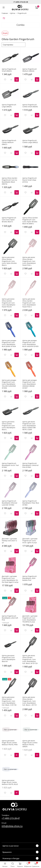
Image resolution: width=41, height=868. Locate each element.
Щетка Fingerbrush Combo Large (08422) (30, 141)
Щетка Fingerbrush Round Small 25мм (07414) (30, 180)
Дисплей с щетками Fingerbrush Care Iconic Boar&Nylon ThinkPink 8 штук (30, 619)
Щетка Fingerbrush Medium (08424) (30, 70)
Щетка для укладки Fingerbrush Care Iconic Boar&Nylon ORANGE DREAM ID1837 (30, 384)
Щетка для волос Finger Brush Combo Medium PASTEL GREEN (30, 744)
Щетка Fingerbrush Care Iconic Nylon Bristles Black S (9, 220)
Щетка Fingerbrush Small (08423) (9, 70)
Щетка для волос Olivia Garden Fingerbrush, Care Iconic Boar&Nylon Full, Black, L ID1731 (30, 701)
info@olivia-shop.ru (12, 826)
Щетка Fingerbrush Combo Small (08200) (30, 106)
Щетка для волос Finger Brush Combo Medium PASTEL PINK (10, 743)
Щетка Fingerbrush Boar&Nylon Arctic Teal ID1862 (10, 465)
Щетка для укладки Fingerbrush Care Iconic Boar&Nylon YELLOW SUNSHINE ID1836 (9, 384)
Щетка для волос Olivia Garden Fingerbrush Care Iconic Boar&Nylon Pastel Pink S (29, 303)
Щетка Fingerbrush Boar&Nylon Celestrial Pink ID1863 (30, 465)
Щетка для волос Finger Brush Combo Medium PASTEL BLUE (10, 782)
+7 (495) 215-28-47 (11, 818)
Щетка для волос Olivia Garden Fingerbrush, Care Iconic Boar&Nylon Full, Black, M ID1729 (30, 659)
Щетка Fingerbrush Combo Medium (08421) (9, 142)
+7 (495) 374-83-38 (21, 2)
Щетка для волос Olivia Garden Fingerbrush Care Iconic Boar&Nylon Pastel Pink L (29, 261)
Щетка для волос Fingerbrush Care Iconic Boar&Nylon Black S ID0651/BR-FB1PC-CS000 (29, 426)
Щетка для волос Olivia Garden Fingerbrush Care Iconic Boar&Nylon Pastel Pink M (9, 303)
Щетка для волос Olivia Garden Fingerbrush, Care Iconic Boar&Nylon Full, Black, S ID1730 (9, 701)
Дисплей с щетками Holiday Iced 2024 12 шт (9, 541)
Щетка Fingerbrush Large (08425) (9, 106)
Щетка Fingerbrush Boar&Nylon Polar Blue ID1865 (31, 503)
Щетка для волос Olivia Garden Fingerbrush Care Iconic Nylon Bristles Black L (9, 261)
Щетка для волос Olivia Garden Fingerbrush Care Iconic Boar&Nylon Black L (9, 426)
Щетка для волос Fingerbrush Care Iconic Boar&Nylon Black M (9, 658)
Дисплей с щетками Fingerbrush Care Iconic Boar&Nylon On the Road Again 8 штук (10, 579)
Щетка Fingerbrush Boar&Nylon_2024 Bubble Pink (30, 578)
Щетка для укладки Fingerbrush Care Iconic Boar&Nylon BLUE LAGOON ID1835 (30, 343)
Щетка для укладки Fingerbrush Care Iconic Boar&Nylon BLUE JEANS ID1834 (9, 343)
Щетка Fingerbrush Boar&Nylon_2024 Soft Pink (10, 618)
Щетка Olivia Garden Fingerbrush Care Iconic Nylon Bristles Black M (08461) (30, 221)
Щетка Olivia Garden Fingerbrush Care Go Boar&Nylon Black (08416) (10, 181)
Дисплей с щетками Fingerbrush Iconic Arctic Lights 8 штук (30, 541)
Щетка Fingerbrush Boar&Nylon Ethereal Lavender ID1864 (10, 503)
